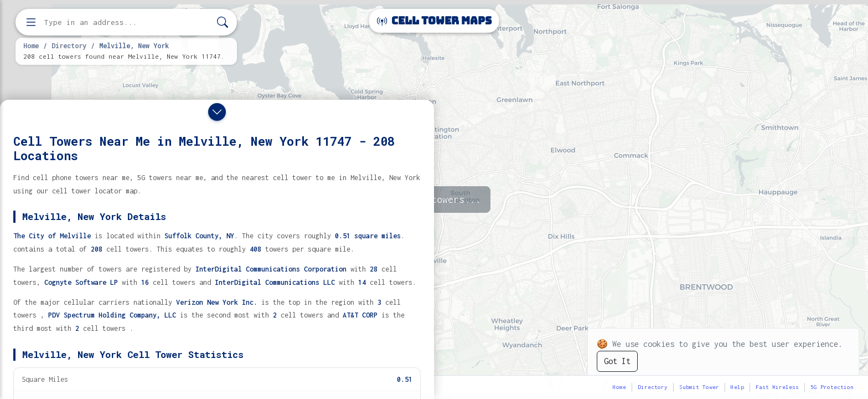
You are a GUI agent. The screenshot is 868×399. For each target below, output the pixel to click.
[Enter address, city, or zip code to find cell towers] (127, 22)
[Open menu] (31, 22)
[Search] (223, 22)
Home (31, 45)
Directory (69, 45)
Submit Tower (699, 387)
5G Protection (832, 387)
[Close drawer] (217, 112)
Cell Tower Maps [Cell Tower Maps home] (434, 21)
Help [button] (737, 387)
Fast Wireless (777, 387)
